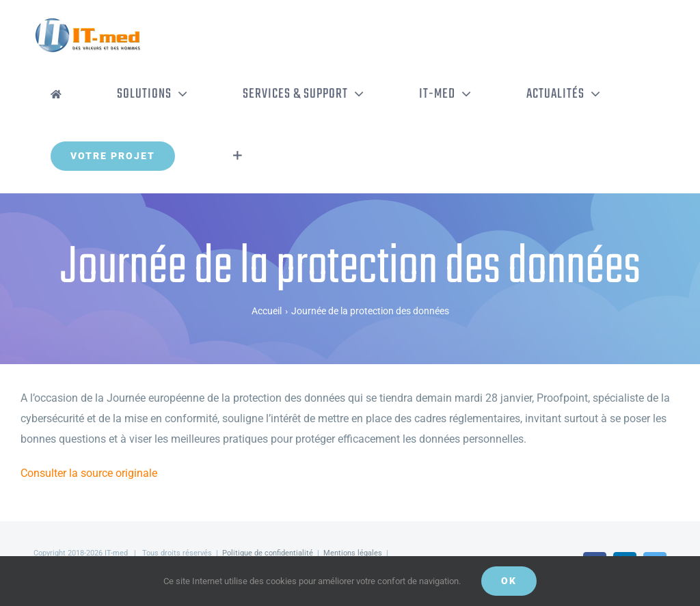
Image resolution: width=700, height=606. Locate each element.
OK (509, 581)
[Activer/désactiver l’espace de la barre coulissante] (238, 156)
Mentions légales (353, 553)
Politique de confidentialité (268, 553)
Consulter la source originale (89, 473)
